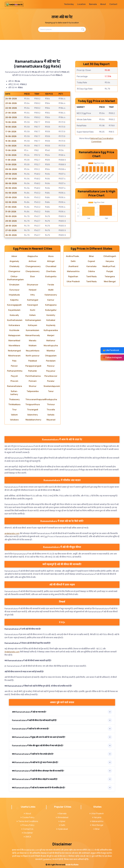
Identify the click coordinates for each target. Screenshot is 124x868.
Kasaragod (33, 305)
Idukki (51, 290)
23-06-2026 (11, 103)
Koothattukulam (15, 320)
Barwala (93, 4)
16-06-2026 (11, 136)
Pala (14, 361)
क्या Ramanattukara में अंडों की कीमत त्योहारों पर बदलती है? (35, 779)
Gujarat (91, 261)
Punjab (110, 271)
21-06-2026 (11, 113)
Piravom (14, 381)
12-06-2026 (11, 155)
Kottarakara (14, 325)
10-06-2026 (11, 164)
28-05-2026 (11, 226)
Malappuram (14, 335)
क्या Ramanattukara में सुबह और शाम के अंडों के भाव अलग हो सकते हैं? (39, 737)
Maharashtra (73, 271)
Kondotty (51, 315)
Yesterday (69, 4)
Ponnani (33, 381)
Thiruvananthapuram (36, 399)
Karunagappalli (14, 305)
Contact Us (27, 829)
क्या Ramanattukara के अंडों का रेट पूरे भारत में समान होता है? (35, 762)
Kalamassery (51, 295)
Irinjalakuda (14, 295)
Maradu (33, 340)
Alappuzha (33, 256)
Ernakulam (14, 285)
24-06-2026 (11, 99)
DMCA (27, 837)
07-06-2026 (11, 179)
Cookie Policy (27, 817)
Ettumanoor (33, 285)
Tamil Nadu (91, 276)
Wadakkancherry (33, 420)
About (103, 4)
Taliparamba (33, 391)
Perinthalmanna (33, 376)
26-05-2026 (11, 235)
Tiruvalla (51, 410)
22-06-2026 (11, 108)
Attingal (51, 261)
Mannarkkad (14, 340)
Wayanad (51, 420)
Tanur (51, 391)
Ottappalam (51, 356)
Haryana (110, 261)
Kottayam (33, 325)
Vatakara (14, 420)
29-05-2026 (11, 221)
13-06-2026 (11, 150)
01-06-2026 (11, 207)
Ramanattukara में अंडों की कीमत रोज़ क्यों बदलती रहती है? (34, 720)
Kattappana (51, 305)
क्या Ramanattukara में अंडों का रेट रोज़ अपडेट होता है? (33, 754)
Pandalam (51, 361)
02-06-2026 (11, 202)
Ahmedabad (62, 817)
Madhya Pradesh (111, 266)
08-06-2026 (11, 174)
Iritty (33, 295)
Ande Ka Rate (72, 865)
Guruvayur (14, 290)
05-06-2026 (11, 188)
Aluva (51, 256)
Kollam (33, 315)
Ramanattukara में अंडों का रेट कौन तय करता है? (31, 729)
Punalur (51, 381)
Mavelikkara (14, 345)
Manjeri (51, 335)
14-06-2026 (11, 146)
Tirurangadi (33, 410)
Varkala (51, 415)
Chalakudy (14, 266)
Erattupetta (51, 276)
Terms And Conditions (27, 821)
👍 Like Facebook (111, 350)
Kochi (33, 310)
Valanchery (33, 415)
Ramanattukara (15, 386)
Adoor (14, 256)
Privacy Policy (27, 825)
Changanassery (33, 266)
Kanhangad (33, 300)
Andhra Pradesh (74, 256)
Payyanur (51, 371)
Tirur (14, 410)
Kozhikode (14, 330)
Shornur (33, 386)
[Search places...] (62, 29)
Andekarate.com (12, 652)
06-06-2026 (11, 183)
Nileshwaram (14, 356)
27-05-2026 (11, 230)
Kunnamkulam (33, 330)
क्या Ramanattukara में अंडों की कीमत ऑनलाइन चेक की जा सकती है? (38, 771)
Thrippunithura (33, 404)
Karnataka (91, 266)
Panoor (14, 366)
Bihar (91, 256)
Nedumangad (14, 351)
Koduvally (14, 315)
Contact (113, 4)
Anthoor (33, 261)
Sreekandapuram (52, 386)
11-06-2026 (11, 160)
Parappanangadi (33, 366)
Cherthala (51, 271)
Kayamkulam (14, 310)
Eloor (33, 276)
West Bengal (110, 281)
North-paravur (33, 356)
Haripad (33, 290)
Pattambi (33, 371)
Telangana (110, 276)
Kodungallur (51, 310)
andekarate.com (12, 533)
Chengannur (14, 271)
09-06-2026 (11, 169)
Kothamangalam (33, 320)
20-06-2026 (11, 117)
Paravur (51, 366)
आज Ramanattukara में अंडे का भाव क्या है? (29, 712)
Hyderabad (62, 829)
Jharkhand (73, 266)
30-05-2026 (11, 216)
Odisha (91, 271)
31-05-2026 (11, 212)
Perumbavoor (51, 376)
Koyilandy (51, 325)
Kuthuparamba (51, 330)
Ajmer (62, 821)
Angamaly (14, 261)
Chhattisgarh (110, 256)
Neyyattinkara (33, 351)
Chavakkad (51, 266)
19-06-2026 (11, 122)
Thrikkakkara (14, 404)
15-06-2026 (11, 141)
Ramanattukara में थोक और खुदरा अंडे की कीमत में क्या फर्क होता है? (38, 746)
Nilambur (51, 351)
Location (81, 4)
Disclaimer (27, 833)
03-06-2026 (11, 197)
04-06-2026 (11, 193)
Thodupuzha (51, 399)
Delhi (73, 261)
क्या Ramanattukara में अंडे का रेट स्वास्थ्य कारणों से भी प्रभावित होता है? (39, 788)
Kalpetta (14, 300)
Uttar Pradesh (73, 281)
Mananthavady (33, 335)
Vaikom (14, 415)
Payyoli (14, 376)
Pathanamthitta (15, 371)
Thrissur (51, 404)
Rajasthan (73, 276)
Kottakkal (51, 320)
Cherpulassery (33, 271)
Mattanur (51, 340)
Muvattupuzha (51, 345)
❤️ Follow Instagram (112, 357)
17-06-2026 (11, 132)
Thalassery (14, 399)
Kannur (51, 300)
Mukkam (33, 345)
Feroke (51, 285)
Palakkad (33, 361)
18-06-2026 (11, 127)
